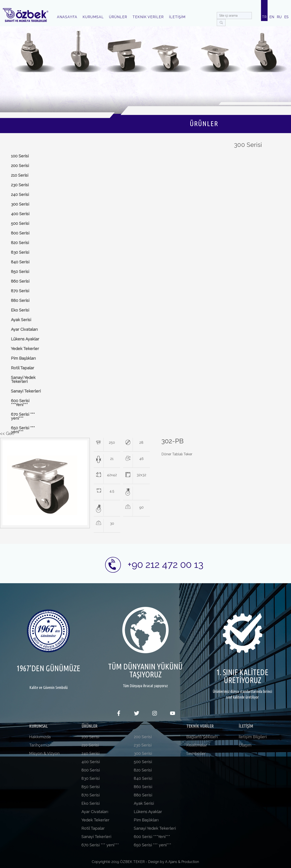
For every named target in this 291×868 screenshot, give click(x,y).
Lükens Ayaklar (25, 339)
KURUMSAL (93, 17)
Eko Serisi (20, 310)
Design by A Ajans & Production (174, 862)
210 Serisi (20, 175)
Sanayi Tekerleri (26, 391)
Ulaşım (245, 745)
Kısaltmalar (197, 745)
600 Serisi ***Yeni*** (20, 403)
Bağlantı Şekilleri (202, 737)
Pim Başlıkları (23, 358)
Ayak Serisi (21, 320)
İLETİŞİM (177, 17)
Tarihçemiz (39, 745)
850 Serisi (20, 272)
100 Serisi (20, 156)
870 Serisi (20, 291)
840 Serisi (20, 262)
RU (279, 17)
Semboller (196, 753)
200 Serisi (20, 166)
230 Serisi (20, 185)
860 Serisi (20, 281)
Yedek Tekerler (25, 349)
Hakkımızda (40, 737)
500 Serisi (20, 223)
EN (272, 17)
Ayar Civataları (24, 329)
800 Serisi (20, 233)
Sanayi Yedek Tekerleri (23, 379)
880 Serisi (20, 300)
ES (286, 17)
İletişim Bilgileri (253, 737)
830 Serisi (20, 252)
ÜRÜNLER (118, 17)
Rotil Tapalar (23, 368)
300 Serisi (20, 204)
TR (264, 17)
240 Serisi (20, 195)
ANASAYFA (67, 17)
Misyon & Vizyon (44, 753)
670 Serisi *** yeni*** (23, 416)
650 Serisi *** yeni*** (23, 430)
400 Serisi (20, 214)
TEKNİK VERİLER (148, 17)
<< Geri (7, 433)
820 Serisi (20, 243)
